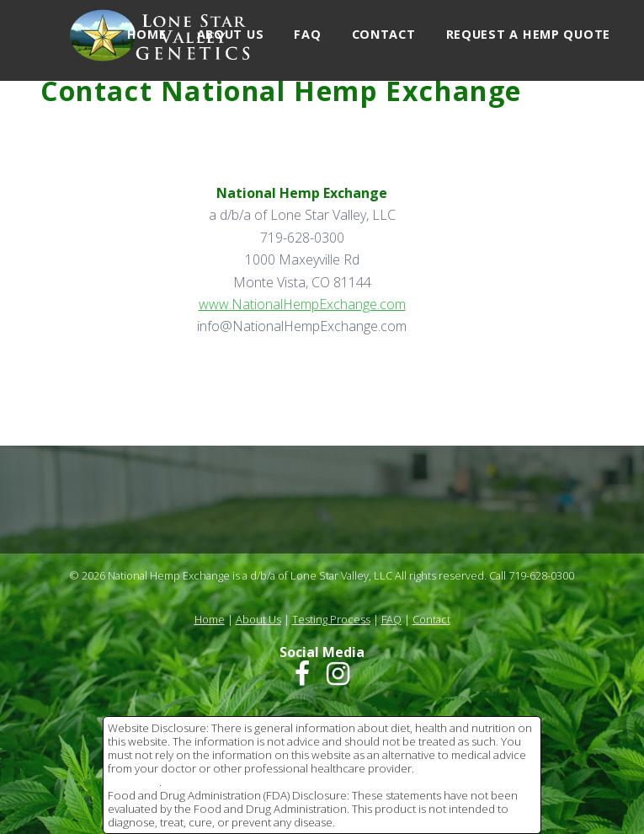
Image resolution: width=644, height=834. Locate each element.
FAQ (307, 34)
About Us (231, 34)
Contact (384, 34)
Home (147, 34)
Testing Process (331, 619)
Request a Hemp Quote (528, 34)
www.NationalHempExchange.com (302, 304)
